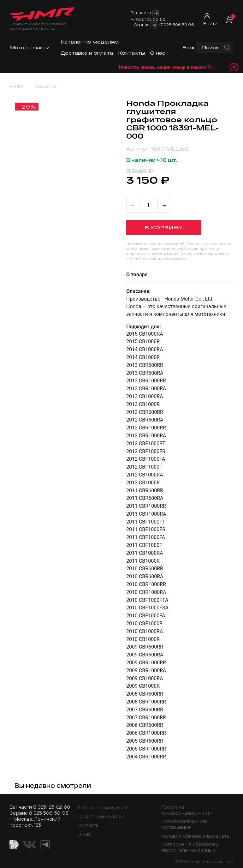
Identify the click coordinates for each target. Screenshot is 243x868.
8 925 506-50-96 (49, 813)
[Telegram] (154, 25)
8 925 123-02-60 (52, 807)
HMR (16, 86)
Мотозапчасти (30, 48)
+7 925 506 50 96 (176, 25)
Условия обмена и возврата (195, 836)
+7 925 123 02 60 (148, 19)
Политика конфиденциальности (187, 810)
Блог (189, 48)
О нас (158, 53)
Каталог (46, 86)
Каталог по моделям (90, 42)
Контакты (131, 53)
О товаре (137, 275)
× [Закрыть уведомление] (234, 67)
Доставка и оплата (87, 53)
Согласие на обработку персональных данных (190, 847)
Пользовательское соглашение (184, 824)
